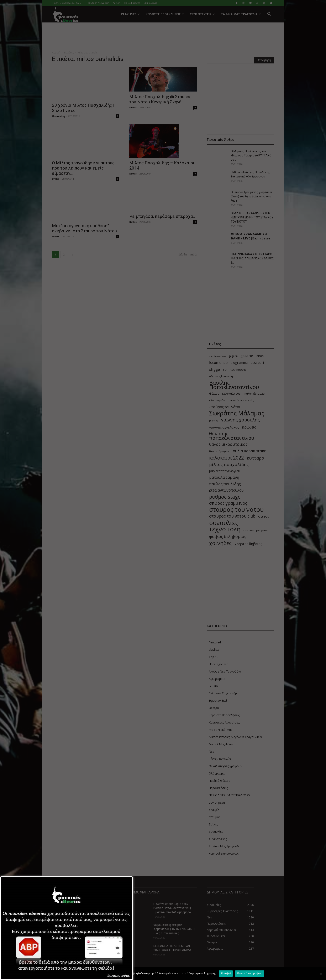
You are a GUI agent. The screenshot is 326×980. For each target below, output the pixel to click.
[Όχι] (321, 974)
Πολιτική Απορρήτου (250, 973)
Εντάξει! (226, 973)
